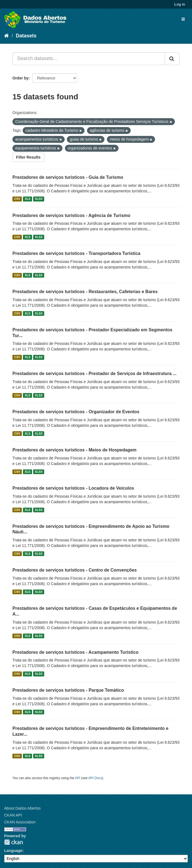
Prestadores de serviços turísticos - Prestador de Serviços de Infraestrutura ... (94, 374)
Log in (180, 4)
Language (13, 851)
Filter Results (28, 157)
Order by (20, 78)
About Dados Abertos (22, 808)
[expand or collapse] (183, 19)
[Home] (6, 36)
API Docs (95, 778)
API (77, 778)
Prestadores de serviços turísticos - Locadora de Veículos (73, 488)
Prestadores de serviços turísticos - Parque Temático (68, 690)
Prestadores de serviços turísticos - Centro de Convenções (75, 570)
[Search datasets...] (89, 59)
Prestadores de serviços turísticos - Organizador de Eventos (76, 412)
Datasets (26, 36)
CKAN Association (20, 822)
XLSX (39, 199)
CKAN (14, 842)
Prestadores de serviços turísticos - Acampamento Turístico (75, 652)
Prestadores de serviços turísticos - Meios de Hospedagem (74, 450)
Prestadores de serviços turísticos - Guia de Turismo (68, 177)
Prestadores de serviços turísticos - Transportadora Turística (76, 253)
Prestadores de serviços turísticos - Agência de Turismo (71, 215)
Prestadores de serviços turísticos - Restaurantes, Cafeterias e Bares (85, 292)
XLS (27, 199)
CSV (17, 199)
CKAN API (13, 815)
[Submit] (172, 59)
